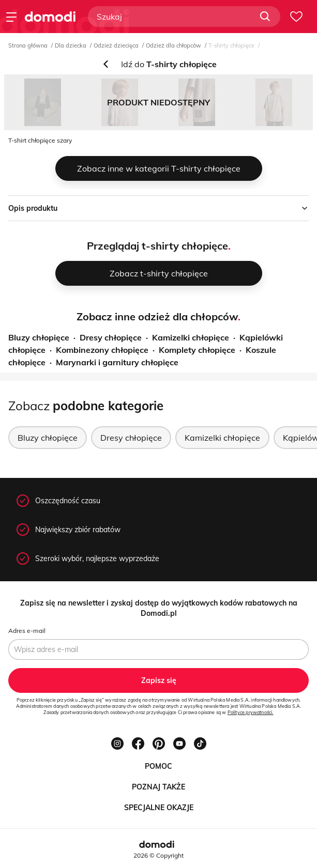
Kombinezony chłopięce (102, 350)
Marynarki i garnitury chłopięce (117, 362)
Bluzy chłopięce (39, 337)
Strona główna (28, 45)
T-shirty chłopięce (231, 45)
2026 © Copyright (158, 855)
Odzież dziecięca (116, 45)
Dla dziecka (71, 45)
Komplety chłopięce (197, 350)
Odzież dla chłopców (173, 45)
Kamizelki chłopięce (191, 337)
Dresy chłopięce (111, 337)
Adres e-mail (27, 631)
